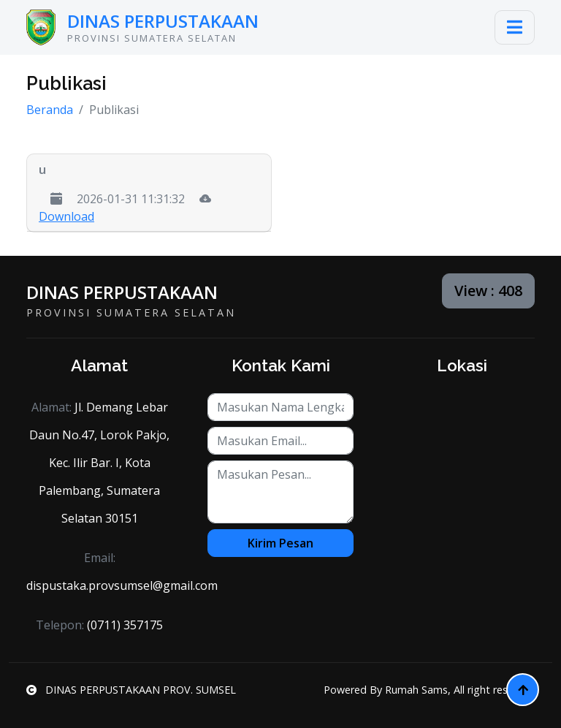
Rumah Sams (416, 690)
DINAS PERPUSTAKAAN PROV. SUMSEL (131, 690)
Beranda (50, 110)
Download (66, 216)
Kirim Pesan (280, 543)
